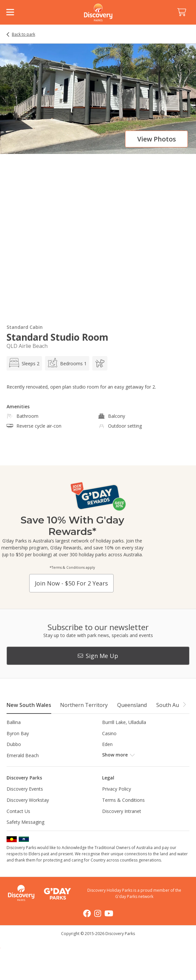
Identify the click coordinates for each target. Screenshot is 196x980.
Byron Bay (18, 733)
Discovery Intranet (122, 811)
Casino (109, 733)
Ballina (14, 722)
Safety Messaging (25, 822)
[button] (184, 705)
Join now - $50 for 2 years (71, 583)
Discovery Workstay (28, 800)
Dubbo (14, 744)
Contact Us (18, 811)
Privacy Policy (117, 789)
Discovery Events (25, 789)
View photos (157, 139)
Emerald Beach (23, 755)
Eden (107, 744)
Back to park (23, 34)
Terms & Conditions (123, 800)
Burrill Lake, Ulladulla (124, 722)
